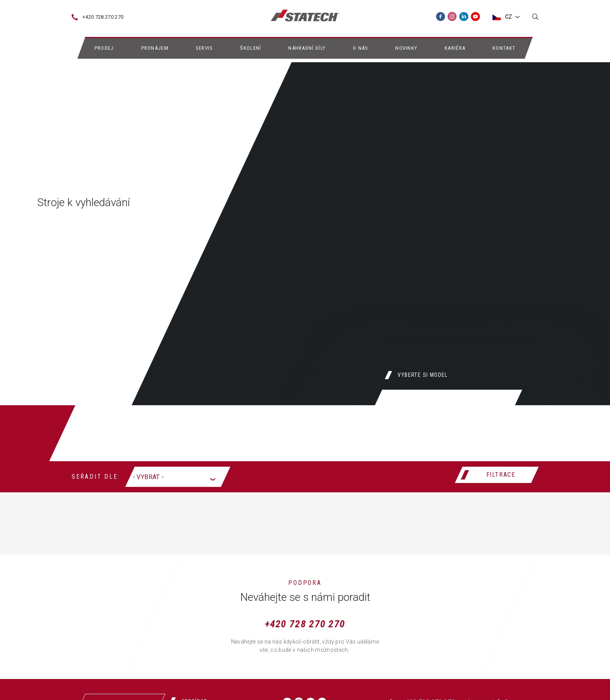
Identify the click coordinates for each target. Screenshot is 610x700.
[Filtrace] (497, 475)
